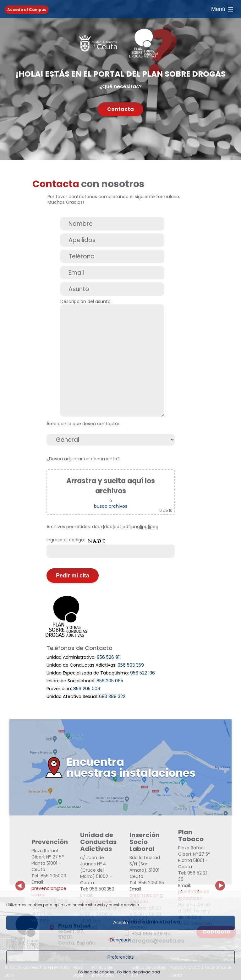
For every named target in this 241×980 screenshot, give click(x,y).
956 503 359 (131, 665)
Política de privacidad (139, 972)
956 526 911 (109, 657)
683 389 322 (112, 696)
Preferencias (120, 957)
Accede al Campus (27, 10)
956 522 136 (142, 673)
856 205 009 (87, 689)
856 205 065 (110, 681)
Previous (20, 881)
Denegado (120, 940)
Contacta (120, 109)
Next (224, 881)
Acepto (120, 922)
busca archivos (111, 506)
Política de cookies (96, 972)
